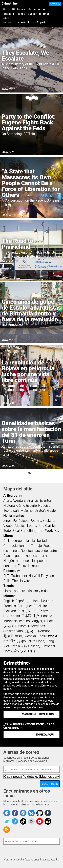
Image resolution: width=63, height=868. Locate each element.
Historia (9, 506)
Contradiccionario (16, 546)
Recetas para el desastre (39, 551)
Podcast (9, 571)
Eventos (46, 500)
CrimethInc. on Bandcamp (7, 821)
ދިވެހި (24, 646)
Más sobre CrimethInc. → (40, 714)
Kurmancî (48, 646)
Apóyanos (55, 4)
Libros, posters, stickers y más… (27, 591)
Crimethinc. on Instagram (23, 813)
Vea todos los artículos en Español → (26, 22)
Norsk (8, 651)
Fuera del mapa (29, 566)
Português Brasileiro (32, 606)
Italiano (34, 601)
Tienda (21, 14)
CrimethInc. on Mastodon (7, 813)
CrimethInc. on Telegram (15, 821)
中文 (36, 616)
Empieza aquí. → (47, 735)
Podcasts (8, 14)
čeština (24, 621)
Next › (32, 473)
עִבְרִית (52, 636)
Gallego (34, 646)
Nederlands (36, 626)
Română (44, 631)
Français (10, 606)
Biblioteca (19, 9)
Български (12, 616)
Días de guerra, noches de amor (26, 556)
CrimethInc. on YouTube (40, 821)
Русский (10, 611)
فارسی (8, 626)
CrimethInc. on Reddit (48, 821)
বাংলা (18, 636)
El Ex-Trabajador (15, 576)
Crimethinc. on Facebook (15, 813)
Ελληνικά (46, 611)
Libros (6, 9)
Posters (36, 521)
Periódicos (21, 521)
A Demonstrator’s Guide (38, 511)
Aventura (19, 500)
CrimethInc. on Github (40, 813)
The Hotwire (21, 581)
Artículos (10, 495)
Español (21, 601)
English (9, 601)
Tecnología (11, 511)
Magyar (37, 621)
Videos (8, 526)
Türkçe (49, 621)
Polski (22, 611)
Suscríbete (50, 784)
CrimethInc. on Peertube (31, 821)
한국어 (32, 631)
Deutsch (47, 601)
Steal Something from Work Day (36, 531)
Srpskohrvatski (14, 631)
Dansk (42, 636)
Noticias (44, 506)
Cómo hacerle (27, 506)
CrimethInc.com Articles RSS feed (7, 830)
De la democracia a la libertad (25, 541)
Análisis (33, 500)
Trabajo (36, 546)
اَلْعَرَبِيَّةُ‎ (8, 636)
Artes (7, 500)
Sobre (5, 18)
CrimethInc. (10, 3)
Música (20, 526)
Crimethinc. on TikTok (23, 821)
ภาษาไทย (10, 641)
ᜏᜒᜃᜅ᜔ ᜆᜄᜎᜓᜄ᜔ (25, 651)
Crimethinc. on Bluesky (31, 813)
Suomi (32, 611)
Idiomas (44, 14)
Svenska (30, 636)
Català (15, 646)
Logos (32, 526)
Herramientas (37, 9)
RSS (20, 496)
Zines (7, 521)
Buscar (32, 14)
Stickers (48, 521)
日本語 (26, 616)
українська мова (32, 641)
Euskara (21, 626)
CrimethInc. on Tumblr (48, 813)
